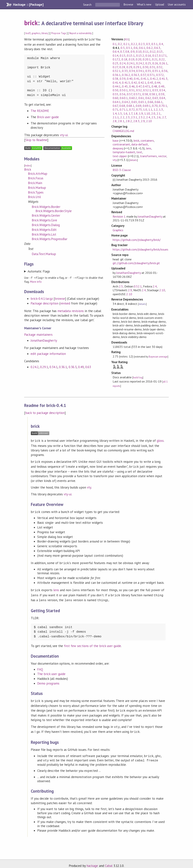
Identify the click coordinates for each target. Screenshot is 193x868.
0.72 (132, 109)
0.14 (115, 55)
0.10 (139, 52)
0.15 (122, 55)
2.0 (153, 113)
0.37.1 (151, 75)
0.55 (115, 94)
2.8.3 (136, 121)
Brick (28, 169)
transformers (148, 156)
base (116, 141)
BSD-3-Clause (122, 170)
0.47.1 (146, 86)
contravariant (121, 144)
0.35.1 (156, 71)
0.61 (141, 98)
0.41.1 (145, 79)
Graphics (118, 230)
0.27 (115, 67)
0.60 (115, 98)
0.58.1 (153, 94)
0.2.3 (142, 44)
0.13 (160, 52)
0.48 (154, 86)
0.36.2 (126, 75)
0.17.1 (163, 55)
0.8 (127, 52)
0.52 (139, 90)
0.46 (132, 86)
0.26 (155, 63)
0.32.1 (117, 71)
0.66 (150, 102)
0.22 (162, 59)
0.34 (132, 71)
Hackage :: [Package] (28, 5)
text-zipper (120, 156)
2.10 (149, 121)
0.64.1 (117, 102)
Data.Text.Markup (44, 254)
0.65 (134, 102)
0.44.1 (117, 86)
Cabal (109, 861)
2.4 (148, 117)
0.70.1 (163, 106)
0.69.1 (147, 106)
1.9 (141, 113)
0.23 (115, 63)
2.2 (122, 117)
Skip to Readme (36, 140)
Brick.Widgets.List (44, 234)
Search (88, 5)
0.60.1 (124, 98)
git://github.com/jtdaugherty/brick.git (136, 263)
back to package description (45, 413)
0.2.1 (127, 44)
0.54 (162, 90)
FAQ (40, 666)
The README (40, 110)
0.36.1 (63, 366)
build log (138, 377)
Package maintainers (38, 334)
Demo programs (48, 680)
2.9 (143, 121)
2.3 (128, 117)
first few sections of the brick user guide (92, 643)
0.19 (132, 59)
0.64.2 (126, 102)
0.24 (122, 63)
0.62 (148, 98)
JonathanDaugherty (44, 340)
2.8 (115, 121)
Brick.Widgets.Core (44, 220)
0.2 (120, 44)
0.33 (125, 71)
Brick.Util (34, 197)
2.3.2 (142, 117)
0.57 (129, 94)
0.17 (155, 55)
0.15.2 (140, 55)
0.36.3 (73, 366)
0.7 (122, 52)
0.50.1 (124, 90)
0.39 (122, 79)
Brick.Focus (36, 178)
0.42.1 (142, 83)
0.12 (153, 52)
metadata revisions (71, 310)
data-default (140, 144)
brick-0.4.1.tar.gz (42, 298)
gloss (160, 441)
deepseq (118, 148)
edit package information (48, 353)
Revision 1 (119, 216)
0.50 (115, 90)
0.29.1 (44, 366)
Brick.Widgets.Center (46, 215)
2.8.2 (129, 121)
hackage (92, 861)
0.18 (124, 59)
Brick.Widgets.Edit (44, 229)
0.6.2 (150, 48)
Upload (160, 5)
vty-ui (64, 135)
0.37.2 (160, 75)
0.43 (150, 83)
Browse (128, 5)
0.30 (146, 67)
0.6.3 (157, 48)
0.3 (148, 44)
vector (162, 156)
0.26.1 (163, 63)
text (139, 152)
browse (60, 298)
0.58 (145, 94)
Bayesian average (158, 357)
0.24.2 (35, 366)
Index (28, 165)
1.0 (145, 109)
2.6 (159, 117)
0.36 (164, 71)
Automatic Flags (39, 271)
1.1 (150, 109)
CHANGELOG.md (123, 131)
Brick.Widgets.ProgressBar (50, 239)
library (45, 33)
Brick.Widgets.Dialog (46, 225)
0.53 (155, 90)
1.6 (125, 113)
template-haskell (124, 152)
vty (115, 160)
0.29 (129, 67)
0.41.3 (163, 79)
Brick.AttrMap (38, 173)
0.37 (143, 75)
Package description (45, 303)
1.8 (136, 113)
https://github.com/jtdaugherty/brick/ (137, 240)
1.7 (131, 113)
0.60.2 (133, 98)
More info (36, 281)
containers (147, 141)
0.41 (137, 79)
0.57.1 (137, 94)
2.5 (153, 117)
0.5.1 (129, 48)
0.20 (139, 59)
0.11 (146, 52)
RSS (127, 39)
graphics (36, 33)
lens (149, 148)
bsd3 (28, 33)
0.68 (122, 106)
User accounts (177, 5)
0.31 (153, 67)
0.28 (122, 67)
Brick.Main (35, 183)
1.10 (147, 113)
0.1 (115, 44)
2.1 (159, 113)
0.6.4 (116, 52)
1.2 (156, 109)
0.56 (122, 94)
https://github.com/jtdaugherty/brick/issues (140, 249)
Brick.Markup (37, 187)
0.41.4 (117, 83)
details (133, 160)
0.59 (161, 94)
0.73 (139, 109)
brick (31, 23)
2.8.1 (121, 121)
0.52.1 (147, 90)
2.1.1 (116, 117)
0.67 (115, 106)
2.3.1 (134, 117)
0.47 (139, 86)
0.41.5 (126, 83)
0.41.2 (154, 79)
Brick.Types (36, 192)
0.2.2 (134, 44)
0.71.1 (124, 109)
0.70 (155, 106)
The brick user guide (51, 671)
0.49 (81, 366)
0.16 (148, 55)
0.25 (148, 63)
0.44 (157, 83)
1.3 (161, 109)
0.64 (162, 98)
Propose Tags (59, 33)
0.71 (115, 109)
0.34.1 (53, 366)
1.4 (115, 113)
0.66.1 (159, 102)
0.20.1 (147, 59)
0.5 (123, 48)
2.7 (164, 117)
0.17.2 (116, 59)
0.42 (134, 83)
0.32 (160, 67)
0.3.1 (155, 44)
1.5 (120, 113)
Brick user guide (48, 117)
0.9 (133, 52)
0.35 (148, 71)
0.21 (155, 59)
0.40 (130, 79)
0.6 (136, 48)
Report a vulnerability (81, 33)
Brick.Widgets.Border (46, 206)
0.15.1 (131, 55)
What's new (144, 5)
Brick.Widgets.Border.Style (54, 211)
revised (65, 303)
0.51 (132, 90)
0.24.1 (131, 63)
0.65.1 (142, 102)
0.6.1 (142, 48)
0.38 (115, 79)
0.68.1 (130, 106)
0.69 (139, 106)
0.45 (125, 86)
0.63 (88, 366)
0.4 (161, 44)
